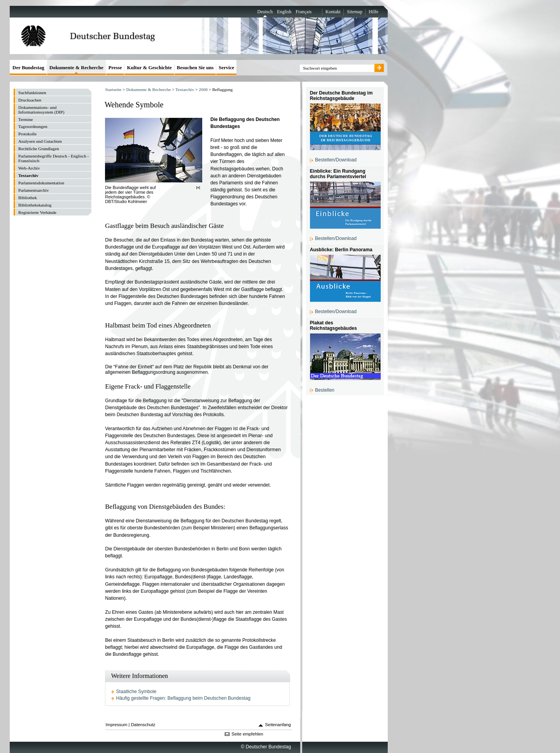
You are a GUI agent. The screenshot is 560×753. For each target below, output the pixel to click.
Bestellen (325, 390)
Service (226, 67)
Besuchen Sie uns (195, 67)
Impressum (117, 725)
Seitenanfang (278, 725)
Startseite (113, 89)
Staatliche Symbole (136, 692)
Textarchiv (185, 89)
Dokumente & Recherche (148, 89)
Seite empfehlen (247, 734)
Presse (115, 67)
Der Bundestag (28, 67)
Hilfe (374, 12)
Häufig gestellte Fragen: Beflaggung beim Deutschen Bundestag (183, 698)
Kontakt (333, 12)
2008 (203, 89)
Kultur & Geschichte (149, 67)
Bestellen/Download (336, 160)
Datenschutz (143, 725)
